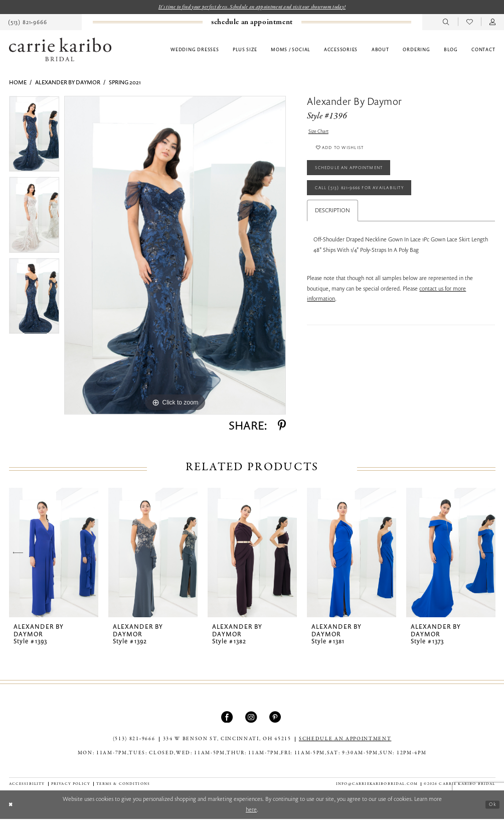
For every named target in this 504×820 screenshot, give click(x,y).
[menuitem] (252, 23)
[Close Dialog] (12, 806)
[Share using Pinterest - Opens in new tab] (282, 426)
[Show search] (446, 23)
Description (332, 224)
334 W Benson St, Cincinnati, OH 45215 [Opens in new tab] (227, 740)
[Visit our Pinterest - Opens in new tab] (276, 718)
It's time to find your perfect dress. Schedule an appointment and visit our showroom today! (252, 7)
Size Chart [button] (321, 133)
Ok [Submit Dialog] (491, 806)
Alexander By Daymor (68, 83)
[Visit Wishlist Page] (470, 23)
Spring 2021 (125, 83)
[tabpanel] (34, 138)
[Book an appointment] (252, 23)
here (251, 810)
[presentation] (54, 554)
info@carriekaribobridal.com (377, 785)
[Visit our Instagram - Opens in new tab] (252, 718)
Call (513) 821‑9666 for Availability (371, 199)
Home (18, 83)
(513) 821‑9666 (134, 740)
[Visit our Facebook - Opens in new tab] (228, 718)
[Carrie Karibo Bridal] (60, 50)
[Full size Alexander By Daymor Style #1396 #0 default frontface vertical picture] (175, 256)
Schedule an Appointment (358, 176)
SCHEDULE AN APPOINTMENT (345, 740)
